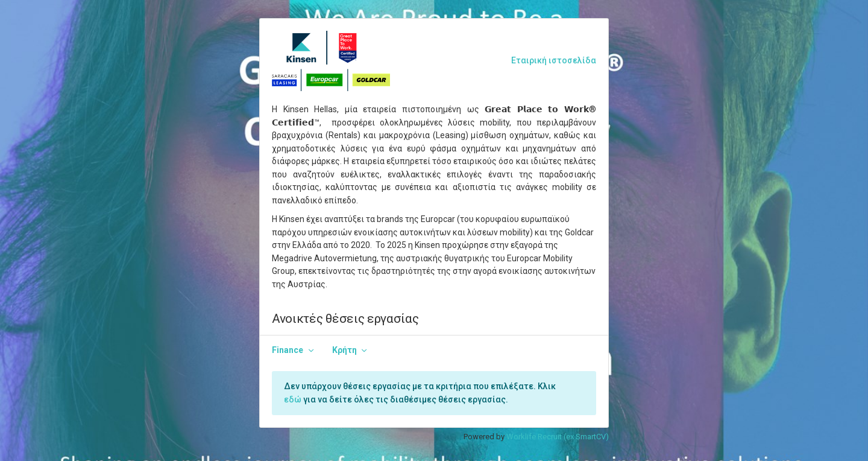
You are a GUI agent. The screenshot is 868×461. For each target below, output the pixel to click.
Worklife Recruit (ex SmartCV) (558, 437)
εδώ (293, 399)
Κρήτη (344, 350)
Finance (288, 350)
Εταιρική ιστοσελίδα (554, 60)
